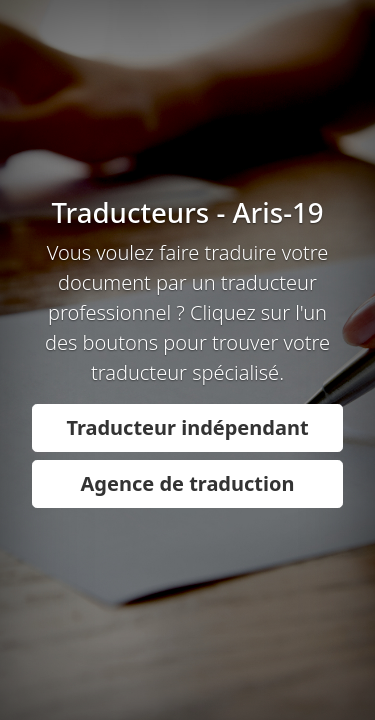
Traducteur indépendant (187, 427)
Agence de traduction (188, 483)
